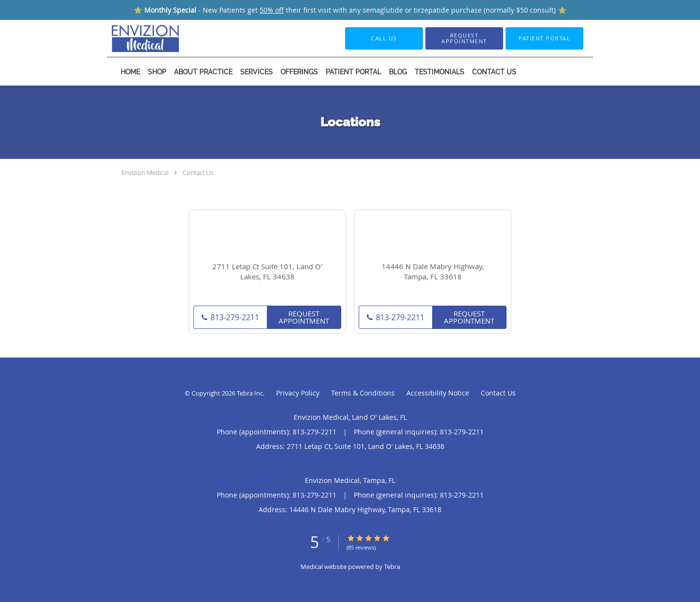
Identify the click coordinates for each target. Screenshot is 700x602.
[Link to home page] (131, 38)
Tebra (392, 567)
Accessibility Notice (438, 393)
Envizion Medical (145, 172)
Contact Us (198, 172)
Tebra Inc (250, 393)
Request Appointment (304, 317)
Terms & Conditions (363, 393)
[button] (464, 38)
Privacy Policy (298, 393)
